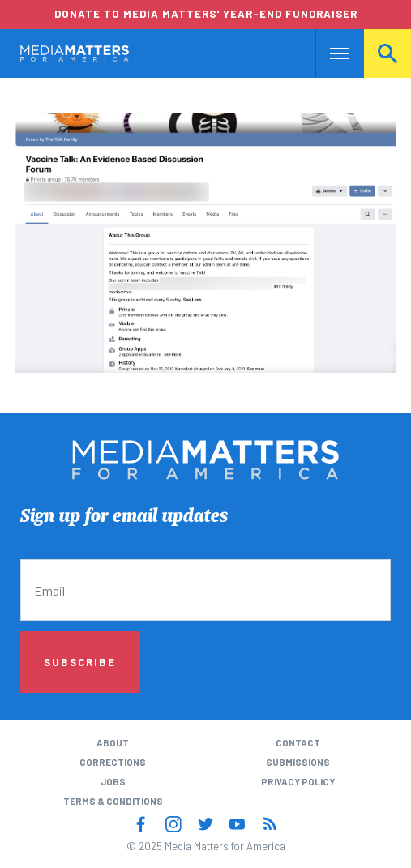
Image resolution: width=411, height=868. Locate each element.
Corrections (113, 762)
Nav (328, 53)
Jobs (113, 781)
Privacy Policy (298, 781)
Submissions (298, 762)
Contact (298, 742)
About (113, 742)
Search (387, 53)
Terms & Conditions (113, 801)
